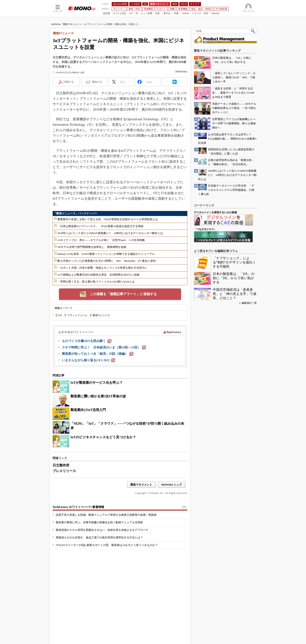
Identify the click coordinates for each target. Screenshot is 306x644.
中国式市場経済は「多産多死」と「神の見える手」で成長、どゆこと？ (235, 294)
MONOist (56, 24)
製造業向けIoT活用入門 (88, 410)
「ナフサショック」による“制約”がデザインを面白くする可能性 (234, 262)
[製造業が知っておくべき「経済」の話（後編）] (98, 354)
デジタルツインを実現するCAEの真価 (215, 212)
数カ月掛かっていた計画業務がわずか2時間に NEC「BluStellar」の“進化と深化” (107, 261)
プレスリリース (64, 471)
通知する (97, 82)
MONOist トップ (172, 485)
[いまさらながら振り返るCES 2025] (88, 360)
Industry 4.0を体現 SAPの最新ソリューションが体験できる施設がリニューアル (106, 254)
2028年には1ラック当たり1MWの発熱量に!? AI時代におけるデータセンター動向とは (110, 233)
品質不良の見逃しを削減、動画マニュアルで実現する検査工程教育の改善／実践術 (106, 515)
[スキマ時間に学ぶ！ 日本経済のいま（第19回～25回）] (104, 347)
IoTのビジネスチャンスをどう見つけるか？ (103, 437)
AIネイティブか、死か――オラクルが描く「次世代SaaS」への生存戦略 (101, 240)
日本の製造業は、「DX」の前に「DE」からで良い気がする (234, 278)
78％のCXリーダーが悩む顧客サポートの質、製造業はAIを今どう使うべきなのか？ (107, 545)
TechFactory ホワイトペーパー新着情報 (78, 507)
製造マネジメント (72, 24)
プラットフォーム (77, 315)
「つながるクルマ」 (205, 229)
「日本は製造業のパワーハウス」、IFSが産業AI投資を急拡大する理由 (100, 226)
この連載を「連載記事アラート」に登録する (123, 294)
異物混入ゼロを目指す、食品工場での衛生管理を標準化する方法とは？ (99, 537)
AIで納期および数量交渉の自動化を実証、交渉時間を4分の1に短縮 (98, 275)
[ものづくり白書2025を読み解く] (87, 341)
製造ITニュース (101, 315)
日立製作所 (61, 465)
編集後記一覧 (249, 303)
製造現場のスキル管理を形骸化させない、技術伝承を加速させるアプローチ (102, 530)
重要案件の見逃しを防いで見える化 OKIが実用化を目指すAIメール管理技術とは (108, 219)
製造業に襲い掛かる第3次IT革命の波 (98, 396)
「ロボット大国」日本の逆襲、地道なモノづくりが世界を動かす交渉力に (102, 268)
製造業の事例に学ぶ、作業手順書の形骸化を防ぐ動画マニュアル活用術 (99, 522)
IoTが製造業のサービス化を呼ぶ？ (97, 383)
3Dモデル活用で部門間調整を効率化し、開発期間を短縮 (92, 247)
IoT (60, 315)
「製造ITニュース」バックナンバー (75, 213)
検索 (253, 31)
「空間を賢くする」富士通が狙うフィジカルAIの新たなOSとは (96, 282)
